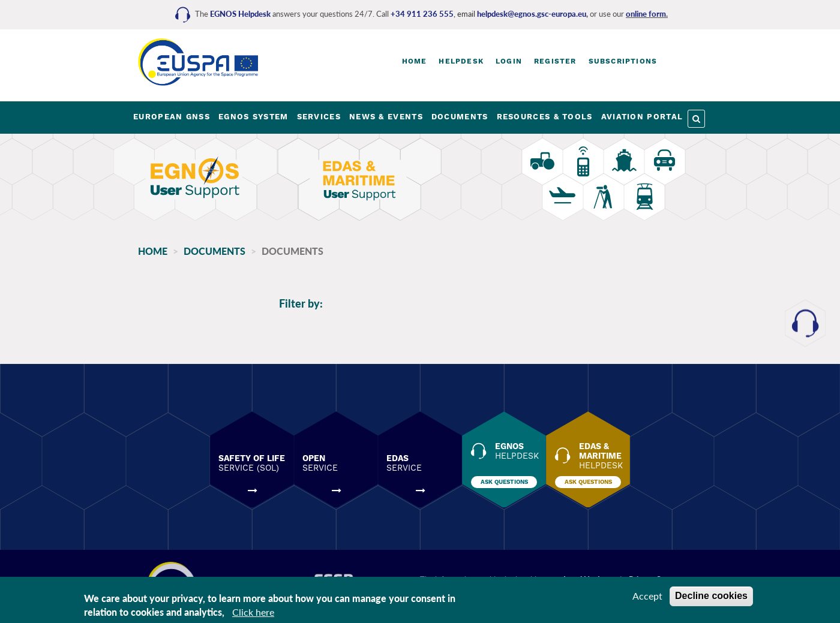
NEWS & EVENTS (386, 117)
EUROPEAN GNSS (172, 117)
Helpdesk (461, 61)
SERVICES (319, 117)
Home (415, 61)
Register (555, 61)
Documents (214, 251)
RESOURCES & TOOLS (545, 117)
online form (646, 14)
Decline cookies (711, 596)
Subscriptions (623, 61)
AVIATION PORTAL (642, 117)
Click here (253, 612)
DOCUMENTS (460, 117)
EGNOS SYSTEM (253, 117)
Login (509, 61)
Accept (647, 596)
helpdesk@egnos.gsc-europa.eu (532, 14)
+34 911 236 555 (422, 14)
